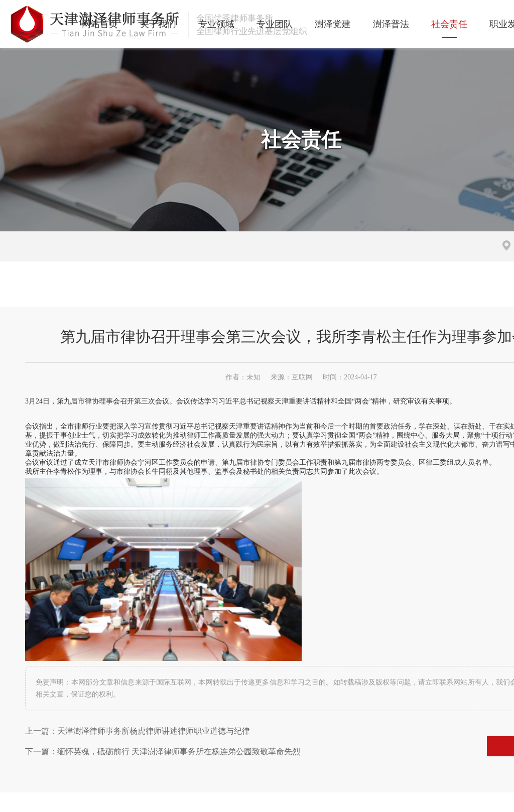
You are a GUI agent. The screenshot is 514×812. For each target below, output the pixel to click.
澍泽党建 (300, 24)
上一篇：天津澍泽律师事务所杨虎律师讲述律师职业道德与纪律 (138, 705)
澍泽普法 (358, 24)
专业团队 (242, 24)
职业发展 (475, 24)
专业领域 (184, 24)
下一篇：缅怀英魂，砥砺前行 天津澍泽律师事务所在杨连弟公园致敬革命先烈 (163, 726)
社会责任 (417, 24)
